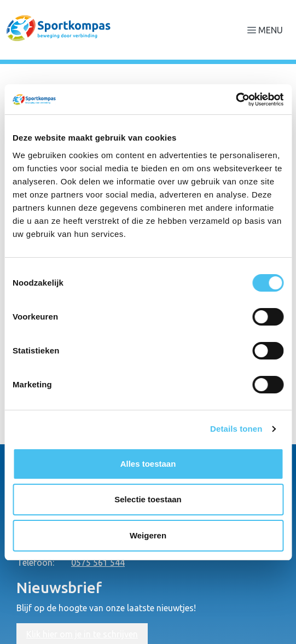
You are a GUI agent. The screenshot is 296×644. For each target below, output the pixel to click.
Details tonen (236, 429)
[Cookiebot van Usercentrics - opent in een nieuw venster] (236, 100)
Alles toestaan (148, 464)
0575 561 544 (98, 562)
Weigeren (148, 535)
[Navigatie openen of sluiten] (267, 30)
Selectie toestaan (148, 499)
